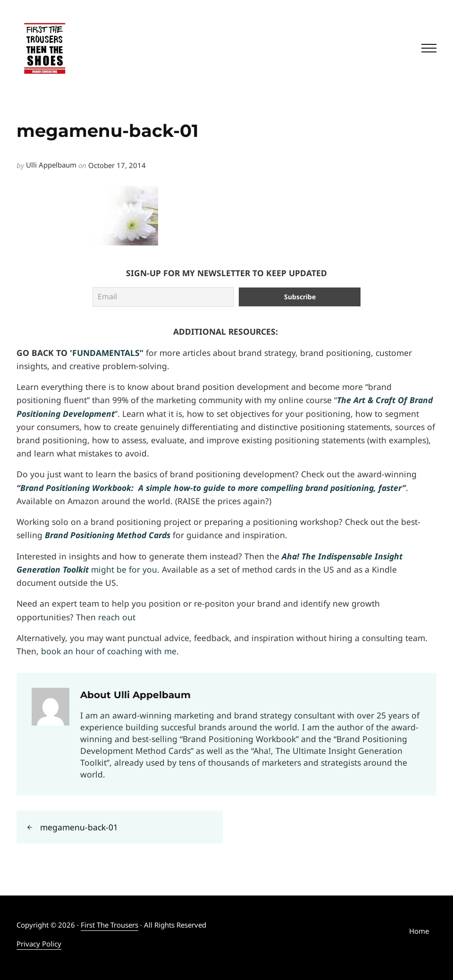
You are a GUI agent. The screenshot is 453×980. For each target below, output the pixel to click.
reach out (117, 617)
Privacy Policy (39, 944)
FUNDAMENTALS (106, 353)
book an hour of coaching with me (109, 651)
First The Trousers (109, 925)
